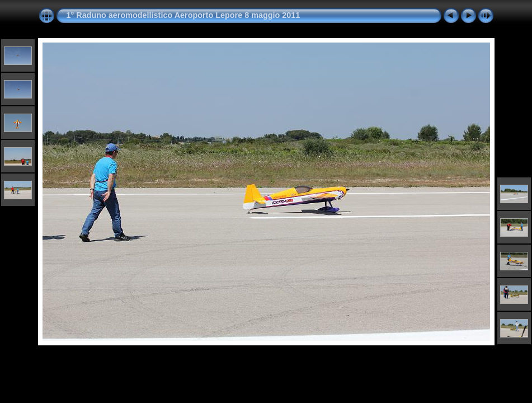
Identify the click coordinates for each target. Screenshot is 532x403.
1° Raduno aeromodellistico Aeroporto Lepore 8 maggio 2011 (183, 15)
